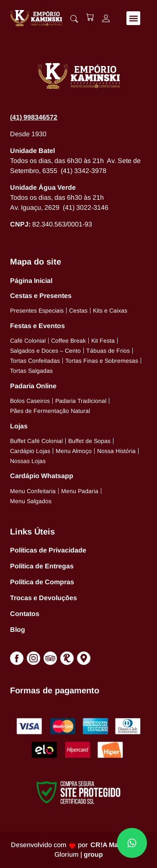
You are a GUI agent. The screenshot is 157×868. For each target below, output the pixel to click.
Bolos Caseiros (30, 401)
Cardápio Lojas (30, 451)
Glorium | (79, 854)
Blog (18, 630)
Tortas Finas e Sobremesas (102, 361)
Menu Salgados (31, 501)
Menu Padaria (80, 491)
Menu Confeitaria (33, 491)
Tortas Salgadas (31, 371)
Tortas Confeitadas (35, 361)
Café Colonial (28, 341)
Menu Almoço (74, 451)
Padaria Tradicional (81, 401)
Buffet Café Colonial (36, 441)
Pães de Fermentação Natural (50, 411)
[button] (133, 18)
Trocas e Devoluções (44, 598)
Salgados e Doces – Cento (45, 351)
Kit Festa (103, 341)
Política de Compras (42, 582)
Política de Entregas (42, 566)
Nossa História (116, 451)
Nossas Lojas (28, 461)
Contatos (25, 614)
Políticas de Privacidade (48, 550)
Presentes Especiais (37, 311)
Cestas (78, 311)
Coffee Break (68, 341)
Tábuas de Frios (108, 351)
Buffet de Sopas (89, 441)
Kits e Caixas (110, 311)
